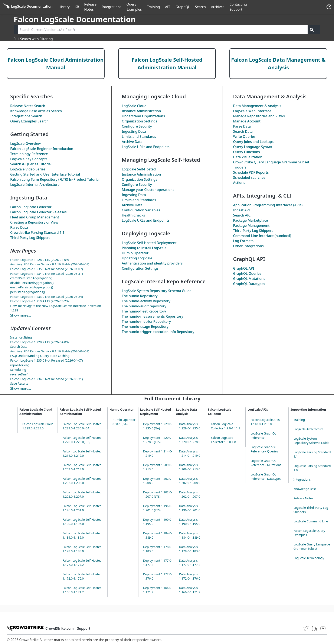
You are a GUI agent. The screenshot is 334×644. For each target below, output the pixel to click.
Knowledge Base (305, 489)
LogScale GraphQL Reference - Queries (264, 449)
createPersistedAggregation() (31, 278)
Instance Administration (141, 111)
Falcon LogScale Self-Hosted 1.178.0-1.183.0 (82, 549)
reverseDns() (19, 374)
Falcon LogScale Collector (31, 207)
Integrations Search (26, 116)
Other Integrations (248, 246)
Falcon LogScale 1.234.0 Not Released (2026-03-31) (47, 274)
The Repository (140, 296)
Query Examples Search (29, 121)
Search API (242, 215)
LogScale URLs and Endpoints (146, 147)
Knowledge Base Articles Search (36, 111)
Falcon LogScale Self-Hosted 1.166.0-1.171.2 (82, 590)
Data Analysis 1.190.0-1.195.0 (190, 522)
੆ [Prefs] (321, 7)
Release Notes (90, 7)
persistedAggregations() (27, 292)
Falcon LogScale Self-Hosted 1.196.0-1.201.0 (82, 508)
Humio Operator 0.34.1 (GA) (124, 422)
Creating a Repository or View (34, 222)
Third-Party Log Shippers (30, 238)
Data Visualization (248, 157)
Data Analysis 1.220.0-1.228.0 (190, 440)
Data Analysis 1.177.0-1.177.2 (190, 563)
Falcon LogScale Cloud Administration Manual (56, 63)
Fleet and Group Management (35, 217)
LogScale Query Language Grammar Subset (312, 546)
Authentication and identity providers (152, 263)
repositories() (20, 365)
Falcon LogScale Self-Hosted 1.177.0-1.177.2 (82, 563)
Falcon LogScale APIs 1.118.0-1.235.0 (265, 422)
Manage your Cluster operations (148, 190)
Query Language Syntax (252, 147)
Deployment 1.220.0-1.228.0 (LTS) (158, 440)
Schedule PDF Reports (251, 172)
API (168, 7)
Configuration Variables (141, 210)
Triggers (240, 167)
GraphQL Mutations (249, 279)
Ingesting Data (134, 131)
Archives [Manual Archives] (218, 7)
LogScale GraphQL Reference (263, 435)
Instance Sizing (21, 337)
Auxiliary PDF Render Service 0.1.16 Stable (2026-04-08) (50, 264)
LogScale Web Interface (252, 111)
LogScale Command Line (311, 521)
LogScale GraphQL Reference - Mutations (266, 463)
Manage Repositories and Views (259, 116)
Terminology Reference (29, 154)
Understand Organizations (143, 116)
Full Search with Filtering (33, 39)
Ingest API (241, 210)
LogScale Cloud (134, 106)
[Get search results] (312, 30)
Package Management (251, 225)
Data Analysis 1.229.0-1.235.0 (190, 426)
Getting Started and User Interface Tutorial (45, 174)
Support (84, 628)
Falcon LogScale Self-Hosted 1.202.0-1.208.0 (82, 481)
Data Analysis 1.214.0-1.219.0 (190, 453)
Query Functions (246, 152)
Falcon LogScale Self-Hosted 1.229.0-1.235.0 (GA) (82, 426)
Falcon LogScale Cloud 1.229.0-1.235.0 (38, 426)
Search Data (19, 347)
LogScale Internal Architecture (35, 185)
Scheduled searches (249, 177)
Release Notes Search (28, 106)
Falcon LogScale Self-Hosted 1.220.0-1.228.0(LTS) (82, 440)
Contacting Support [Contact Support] (238, 7)
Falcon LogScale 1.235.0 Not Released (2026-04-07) (47, 269)
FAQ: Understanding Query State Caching (40, 356)
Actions (239, 183)
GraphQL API (243, 268)
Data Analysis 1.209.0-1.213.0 (190, 467)
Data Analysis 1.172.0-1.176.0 (190, 576)
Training (153, 7)
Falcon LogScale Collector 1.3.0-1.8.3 (225, 440)
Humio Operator (135, 253)
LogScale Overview (25, 144)
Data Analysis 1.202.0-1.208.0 (190, 481)
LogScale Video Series (28, 169)
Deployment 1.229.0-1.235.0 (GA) (158, 426)
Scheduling (18, 370)
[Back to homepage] (28, 7)
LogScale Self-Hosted (139, 169)
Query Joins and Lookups (253, 142)
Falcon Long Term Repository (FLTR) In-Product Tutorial (55, 179)
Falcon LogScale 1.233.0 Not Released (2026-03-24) (47, 297)
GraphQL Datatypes (249, 284)
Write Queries (244, 137)
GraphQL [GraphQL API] (183, 7)
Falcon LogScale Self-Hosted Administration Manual (167, 63)
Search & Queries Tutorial (31, 164)
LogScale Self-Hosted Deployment (149, 243)
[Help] (329, 7)
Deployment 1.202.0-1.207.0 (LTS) (158, 494)
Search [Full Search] (200, 7)
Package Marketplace (250, 220)
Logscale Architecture (309, 429)
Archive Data (132, 142)
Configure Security (137, 126)
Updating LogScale (137, 258)
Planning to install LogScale (144, 248)
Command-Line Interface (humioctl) (262, 236)
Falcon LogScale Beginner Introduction (42, 149)
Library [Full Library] (64, 7)
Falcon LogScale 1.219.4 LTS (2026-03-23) (39, 301)
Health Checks (133, 215)
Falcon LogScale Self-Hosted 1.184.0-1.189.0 (82, 535)
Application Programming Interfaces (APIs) (268, 205)
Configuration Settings (140, 268)
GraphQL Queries (247, 273)
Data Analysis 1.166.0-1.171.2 (190, 590)
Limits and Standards (139, 137)
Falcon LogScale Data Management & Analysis (278, 63)
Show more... (21, 315)
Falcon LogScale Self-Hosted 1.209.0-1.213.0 (82, 467)
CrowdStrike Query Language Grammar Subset (271, 162)
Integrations (111, 7)
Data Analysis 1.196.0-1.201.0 (190, 508)
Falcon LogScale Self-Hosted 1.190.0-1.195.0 (82, 522)
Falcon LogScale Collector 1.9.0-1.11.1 (226, 426)
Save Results (19, 383)
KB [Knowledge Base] (77, 7)
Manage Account (247, 121)
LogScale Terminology (309, 558)
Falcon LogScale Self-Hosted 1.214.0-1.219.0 (82, 453)
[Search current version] (163, 30)
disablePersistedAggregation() (32, 283)
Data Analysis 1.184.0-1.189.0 (190, 535)
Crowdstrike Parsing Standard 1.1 (37, 233)
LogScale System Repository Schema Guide (157, 291)
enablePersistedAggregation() (32, 287)
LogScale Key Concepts (29, 159)
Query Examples (134, 7)
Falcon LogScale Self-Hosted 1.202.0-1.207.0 (82, 494)
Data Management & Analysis (257, 106)
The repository (144, 306)
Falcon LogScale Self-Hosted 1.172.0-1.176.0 (82, 576)
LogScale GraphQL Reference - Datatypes (266, 476)
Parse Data (19, 227)
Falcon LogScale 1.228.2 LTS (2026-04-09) (39, 260)
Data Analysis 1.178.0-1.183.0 (190, 549)
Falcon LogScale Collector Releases (38, 212)
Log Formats (243, 241)
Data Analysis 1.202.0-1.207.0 (190, 494)
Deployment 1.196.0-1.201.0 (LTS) (158, 508)
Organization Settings (140, 121)
